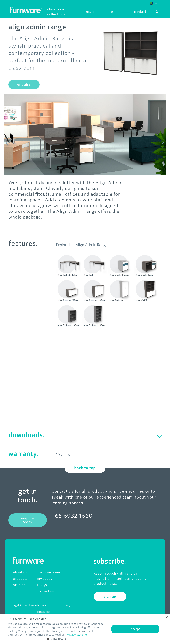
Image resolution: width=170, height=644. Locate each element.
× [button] (166, 618)
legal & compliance (25, 605)
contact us (45, 591)
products (20, 579)
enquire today (28, 520)
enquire (24, 84)
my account (46, 579)
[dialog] (85, 629)
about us (20, 572)
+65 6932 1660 (72, 516)
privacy (66, 605)
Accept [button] (135, 629)
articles (19, 585)
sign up (110, 597)
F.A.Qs (42, 585)
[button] (58, 639)
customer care (49, 572)
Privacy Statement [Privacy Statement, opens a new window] (78, 635)
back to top (85, 468)
